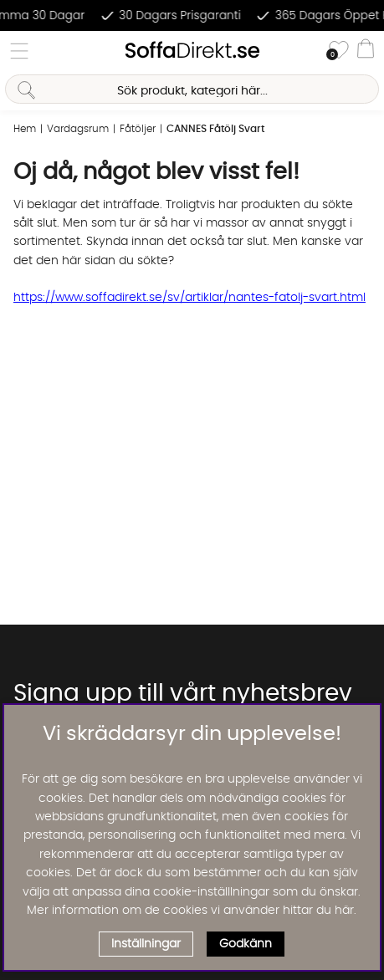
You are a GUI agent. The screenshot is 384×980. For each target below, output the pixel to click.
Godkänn (246, 944)
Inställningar (146, 944)
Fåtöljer (138, 129)
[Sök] (192, 89)
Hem (25, 129)
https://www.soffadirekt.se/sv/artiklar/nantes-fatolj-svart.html (189, 298)
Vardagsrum (78, 129)
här (344, 911)
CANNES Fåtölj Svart (215, 129)
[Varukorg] (366, 51)
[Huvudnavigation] (19, 51)
